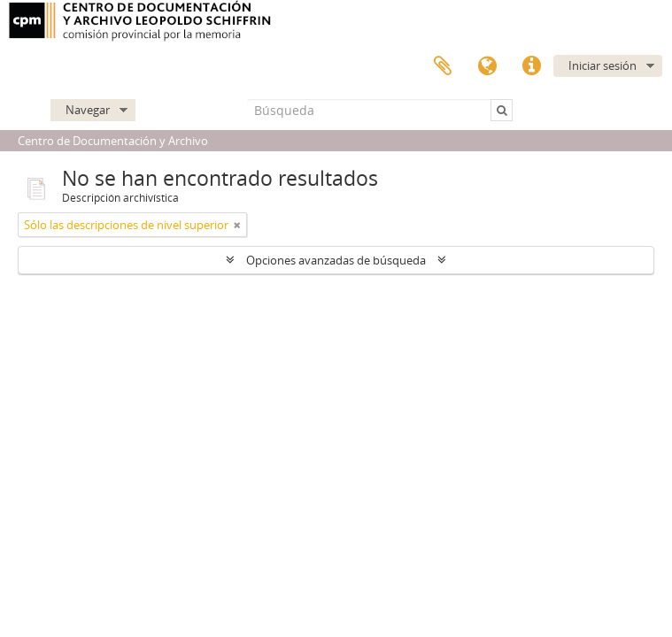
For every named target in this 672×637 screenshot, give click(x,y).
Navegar (88, 110)
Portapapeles (443, 66)
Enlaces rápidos (531, 66)
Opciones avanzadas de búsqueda (336, 260)
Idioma (487, 66)
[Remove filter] (237, 225)
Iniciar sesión (602, 65)
